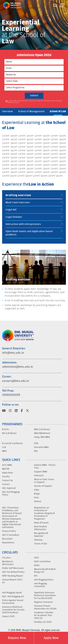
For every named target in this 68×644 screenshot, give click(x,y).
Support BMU (41, 472)
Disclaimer (7, 539)
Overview (7, 111)
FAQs (37, 490)
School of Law (58, 111)
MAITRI (6, 469)
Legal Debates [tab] (34, 217)
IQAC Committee (42, 562)
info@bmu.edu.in (13, 353)
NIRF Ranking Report (13, 576)
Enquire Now (17, 638)
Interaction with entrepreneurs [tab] (34, 224)
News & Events (41, 523)
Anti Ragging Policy (44, 580)
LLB (4, 447)
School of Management (31, 111)
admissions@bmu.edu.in (17, 367)
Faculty (6, 477)
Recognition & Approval (41, 535)
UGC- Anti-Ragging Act (13, 596)
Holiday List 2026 (43, 622)
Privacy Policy (9, 531)
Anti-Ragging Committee (41, 585)
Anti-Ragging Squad (12, 593)
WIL (36, 451)
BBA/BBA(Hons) (42, 433)
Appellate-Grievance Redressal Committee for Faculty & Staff (45, 595)
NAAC (37, 565)
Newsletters (8, 543)
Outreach (39, 476)
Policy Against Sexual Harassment (13, 602)
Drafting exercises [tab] (34, 195)
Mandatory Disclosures (8, 563)
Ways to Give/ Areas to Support (44, 481)
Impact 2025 (8, 616)
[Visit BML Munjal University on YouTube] (4, 411)
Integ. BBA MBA (42, 437)
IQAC (37, 558)
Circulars (7, 558)
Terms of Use (41, 544)
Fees (36, 498)
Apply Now (51, 638)
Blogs (37, 494)
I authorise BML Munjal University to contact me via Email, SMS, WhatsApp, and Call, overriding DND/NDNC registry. (35, 102)
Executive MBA (41, 447)
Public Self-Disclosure (13, 568)
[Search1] (55, 5)
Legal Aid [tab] (34, 210)
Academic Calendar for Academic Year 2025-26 (44, 615)
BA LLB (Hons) (9, 433)
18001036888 (11, 395)
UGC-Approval (9, 488)
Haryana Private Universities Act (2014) (45, 607)
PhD (36, 443)
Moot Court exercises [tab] (34, 202)
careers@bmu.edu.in (15, 381)
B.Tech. (6, 429)
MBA (4, 451)
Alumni (38, 501)
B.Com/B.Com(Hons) (12, 443)
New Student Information (41, 528)
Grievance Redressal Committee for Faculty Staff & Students (13, 610)
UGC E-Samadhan (11, 535)
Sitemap (38, 540)
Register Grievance (43, 602)
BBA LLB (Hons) (42, 429)
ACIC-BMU (7, 465)
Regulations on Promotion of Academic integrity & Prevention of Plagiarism (44, 513)
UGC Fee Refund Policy (13, 572)
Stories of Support (43, 486)
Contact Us (7, 480)
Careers (6, 484)
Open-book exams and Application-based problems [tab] (34, 233)
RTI (36, 576)
